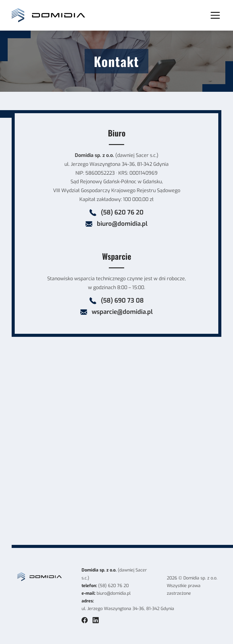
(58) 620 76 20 (113, 586)
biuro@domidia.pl (114, 593)
